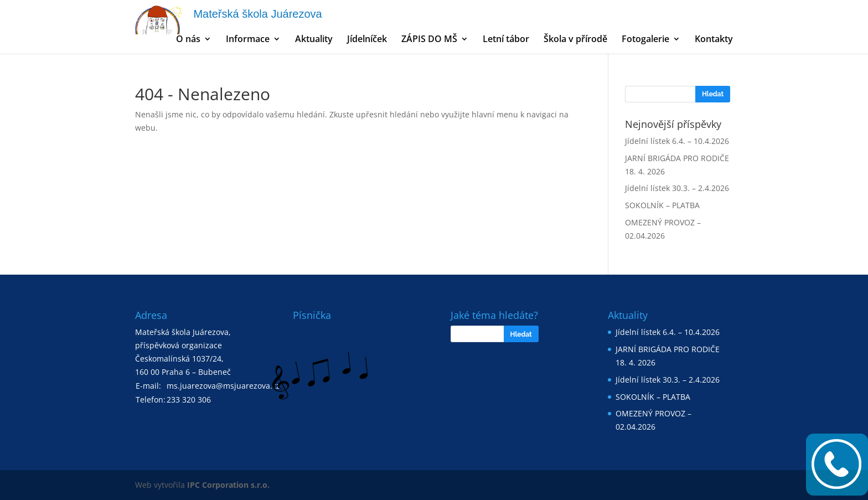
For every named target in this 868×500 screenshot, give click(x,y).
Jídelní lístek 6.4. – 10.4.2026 (677, 141)
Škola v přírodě (575, 40)
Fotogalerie (645, 40)
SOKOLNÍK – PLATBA (662, 205)
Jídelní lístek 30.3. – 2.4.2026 (677, 188)
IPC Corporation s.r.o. (228, 485)
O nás (188, 40)
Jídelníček (367, 40)
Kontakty (714, 40)
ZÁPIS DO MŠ (429, 40)
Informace (248, 40)
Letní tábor (506, 40)
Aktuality (314, 40)
